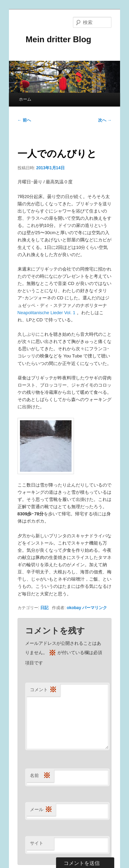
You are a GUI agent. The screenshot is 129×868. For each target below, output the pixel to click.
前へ (24, 120)
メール (41, 810)
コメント (43, 690)
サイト (37, 843)
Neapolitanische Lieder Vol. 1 (47, 313)
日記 (44, 608)
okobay (74, 608)
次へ (105, 120)
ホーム (25, 99)
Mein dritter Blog (55, 39)
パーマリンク (95, 608)
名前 (40, 776)
